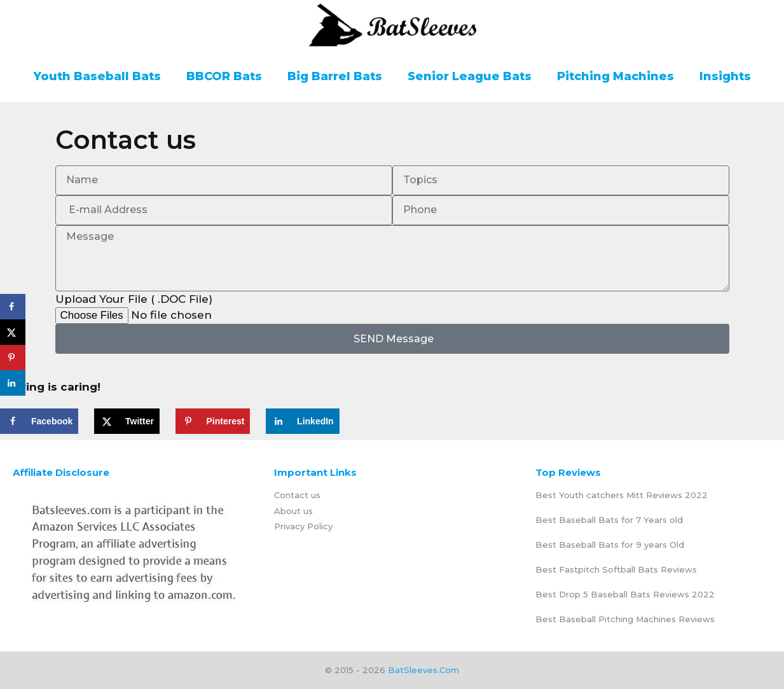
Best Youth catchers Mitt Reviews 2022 (622, 495)
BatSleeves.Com (423, 670)
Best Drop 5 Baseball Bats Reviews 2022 (625, 594)
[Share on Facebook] (39, 421)
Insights (725, 76)
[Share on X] (127, 421)
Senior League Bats (470, 76)
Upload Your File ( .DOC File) (134, 299)
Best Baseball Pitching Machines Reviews (625, 619)
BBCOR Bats (224, 76)
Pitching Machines (616, 76)
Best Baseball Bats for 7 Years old (609, 520)
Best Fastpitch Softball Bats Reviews (616, 569)
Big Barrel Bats (335, 76)
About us (293, 511)
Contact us (297, 495)
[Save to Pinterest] (213, 421)
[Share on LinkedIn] (303, 421)
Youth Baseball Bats (97, 76)
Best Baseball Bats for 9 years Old (610, 545)
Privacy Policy (303, 526)
